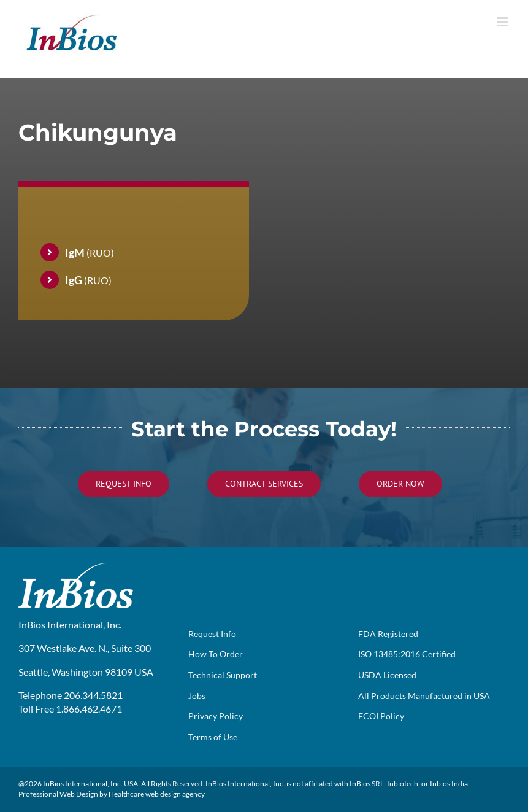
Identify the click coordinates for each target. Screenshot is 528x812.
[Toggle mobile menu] (503, 22)
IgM (75, 252)
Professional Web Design (58, 794)
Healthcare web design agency (157, 794)
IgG (74, 280)
